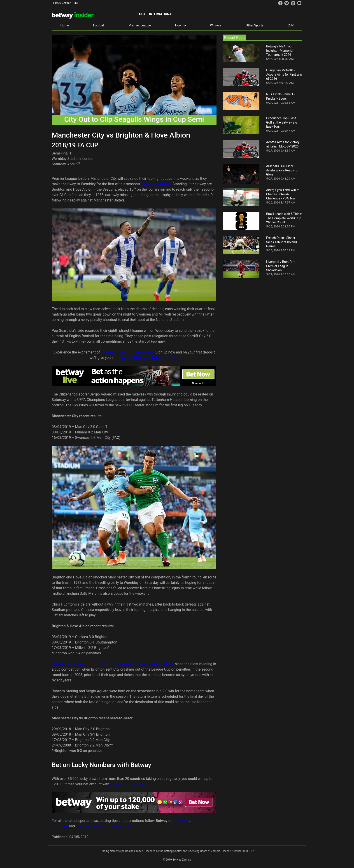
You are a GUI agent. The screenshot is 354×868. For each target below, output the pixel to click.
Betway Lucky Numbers (129, 784)
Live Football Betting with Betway (127, 352)
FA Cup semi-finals (156, 184)
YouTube (83, 826)
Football (99, 25)
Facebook (181, 821)
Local (142, 14)
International (161, 14)
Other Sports (255, 25)
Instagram (60, 826)
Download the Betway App (113, 826)
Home (65, 25)
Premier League (140, 25)
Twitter (196, 821)
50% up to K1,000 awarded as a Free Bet (147, 358)
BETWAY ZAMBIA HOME (65, 3)
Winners (216, 25)
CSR (291, 25)
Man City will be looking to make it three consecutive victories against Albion (113, 664)
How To (180, 25)
